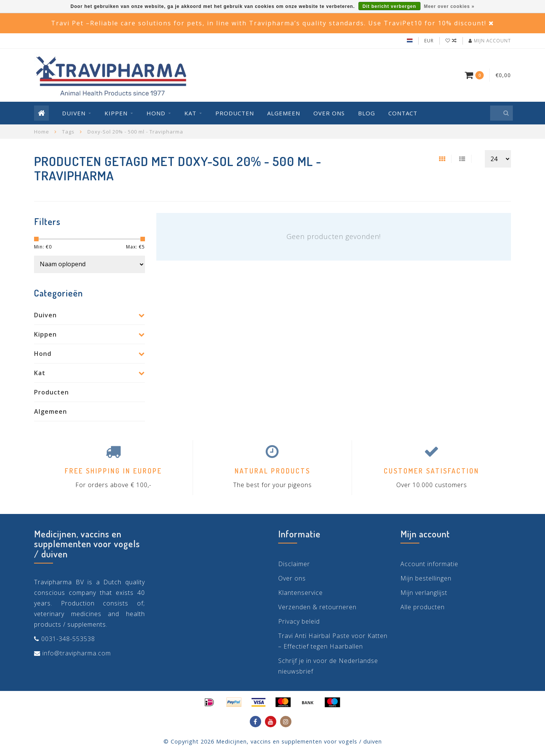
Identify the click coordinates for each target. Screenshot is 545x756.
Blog (367, 113)
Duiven (74, 113)
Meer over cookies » (449, 6)
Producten (235, 113)
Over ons (329, 113)
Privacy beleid (299, 621)
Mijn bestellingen (426, 578)
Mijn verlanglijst (424, 593)
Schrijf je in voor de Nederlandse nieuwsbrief (328, 666)
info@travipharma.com (77, 653)
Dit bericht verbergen (389, 6)
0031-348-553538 (68, 639)
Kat (190, 113)
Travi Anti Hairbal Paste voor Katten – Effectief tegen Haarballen (333, 641)
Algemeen (284, 113)
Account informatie (429, 564)
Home (42, 132)
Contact (403, 113)
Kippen (116, 113)
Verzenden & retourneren (317, 607)
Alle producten (423, 607)
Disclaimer (294, 564)
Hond (156, 113)
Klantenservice (301, 593)
